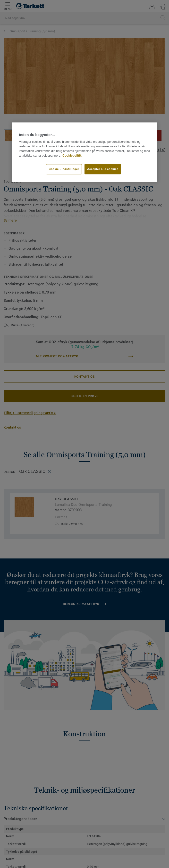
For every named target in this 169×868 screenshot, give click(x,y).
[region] (84, 152)
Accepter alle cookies (103, 169)
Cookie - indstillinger (64, 169)
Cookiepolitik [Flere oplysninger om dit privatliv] (72, 156)
